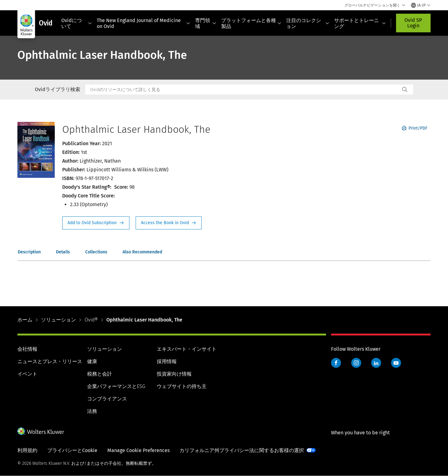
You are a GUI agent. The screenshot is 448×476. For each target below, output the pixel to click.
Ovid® (91, 320)
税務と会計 (100, 374)
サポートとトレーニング (360, 23)
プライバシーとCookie (72, 450)
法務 (92, 411)
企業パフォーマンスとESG (116, 386)
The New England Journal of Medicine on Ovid (143, 23)
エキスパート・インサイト (187, 349)
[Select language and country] (421, 5)
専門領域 (206, 23)
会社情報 (27, 349)
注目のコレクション (308, 23)
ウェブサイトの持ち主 (182, 386)
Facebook (336, 363)
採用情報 (167, 361)
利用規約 (27, 450)
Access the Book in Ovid (169, 223)
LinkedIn (376, 363)
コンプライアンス (107, 399)
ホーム (25, 320)
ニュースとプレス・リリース (50, 361)
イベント (27, 374)
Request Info (96, 223)
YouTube (396, 363)
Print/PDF (415, 128)
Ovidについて (77, 23)
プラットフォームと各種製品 (251, 23)
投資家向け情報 (174, 374)
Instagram (356, 363)
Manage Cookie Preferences (138, 450)
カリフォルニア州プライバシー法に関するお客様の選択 (242, 450)
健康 (92, 361)
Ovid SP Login (413, 23)
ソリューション (58, 320)
